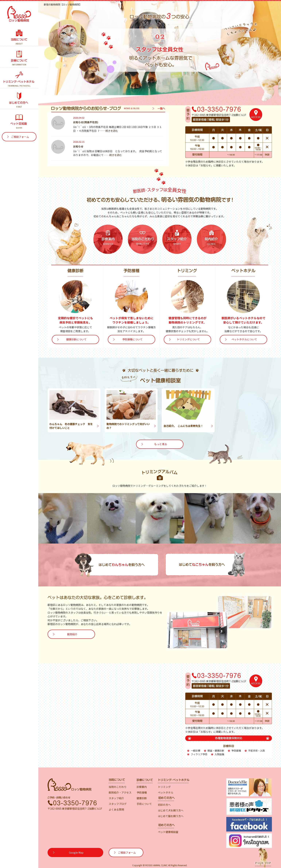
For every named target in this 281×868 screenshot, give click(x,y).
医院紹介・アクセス (120, 792)
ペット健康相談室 (168, 832)
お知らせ (78, 146)
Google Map (76, 852)
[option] (160, 53)
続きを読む (112, 131)
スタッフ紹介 (116, 798)
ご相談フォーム (20, 137)
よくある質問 (116, 809)
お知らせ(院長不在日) (86, 122)
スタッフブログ (118, 804)
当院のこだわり (118, 787)
